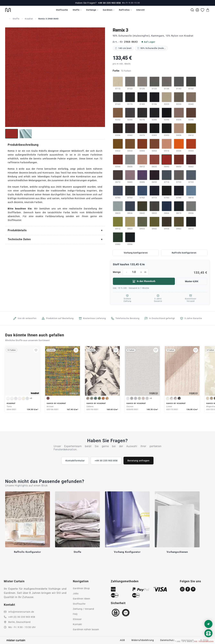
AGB (122, 640)
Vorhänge (91, 10)
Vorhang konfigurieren (136, 253)
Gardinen (108, 10)
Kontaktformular (75, 461)
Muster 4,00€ (192, 281)
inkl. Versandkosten (204, 641)
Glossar (77, 619)
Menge (160, 272)
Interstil (140, 10)
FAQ (75, 614)
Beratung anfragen (138, 461)
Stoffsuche (62, 10)
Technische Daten (19, 239)
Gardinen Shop (81, 588)
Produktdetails (17, 230)
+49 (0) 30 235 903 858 (22, 617)
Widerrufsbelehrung (143, 640)
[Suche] (192, 10)
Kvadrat (29, 19)
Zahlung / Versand (83, 609)
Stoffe (76, 10)
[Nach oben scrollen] (208, 639)
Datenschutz (167, 640)
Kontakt (77, 624)
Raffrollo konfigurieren (184, 253)
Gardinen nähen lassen (86, 629)
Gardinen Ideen (82, 599)
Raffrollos (124, 10)
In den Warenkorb (144, 281)
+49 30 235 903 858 (109, 3)
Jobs (76, 593)
